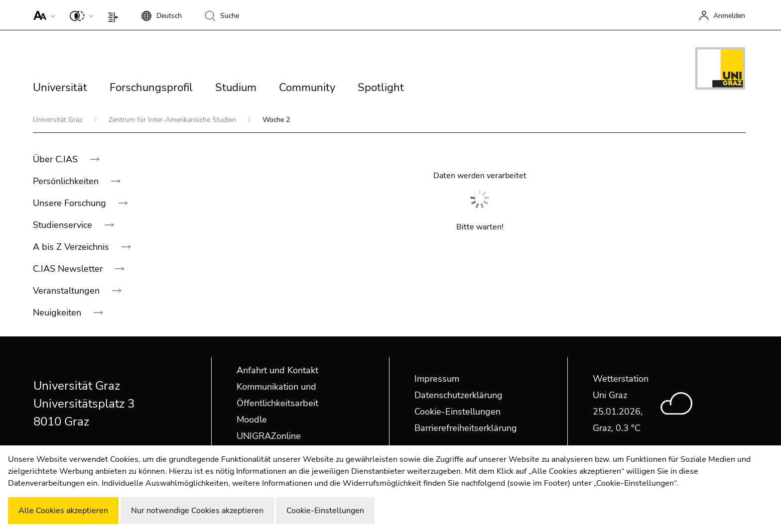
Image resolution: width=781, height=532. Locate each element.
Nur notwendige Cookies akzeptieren (197, 511)
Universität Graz (59, 120)
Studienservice (64, 225)
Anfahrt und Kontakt (277, 370)
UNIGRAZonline (269, 436)
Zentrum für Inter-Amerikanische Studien (173, 120)
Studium (236, 88)
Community (307, 88)
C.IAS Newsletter (69, 269)
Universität (60, 88)
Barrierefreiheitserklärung (466, 428)
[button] (42, 15)
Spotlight (381, 88)
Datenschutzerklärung (458, 395)
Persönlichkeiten (67, 181)
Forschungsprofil (151, 88)
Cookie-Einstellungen (457, 412)
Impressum (437, 379)
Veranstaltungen (67, 291)
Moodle (252, 420)
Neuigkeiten (58, 313)
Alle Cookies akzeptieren (63, 511)
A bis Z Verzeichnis (72, 247)
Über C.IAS (57, 159)
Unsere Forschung (71, 203)
